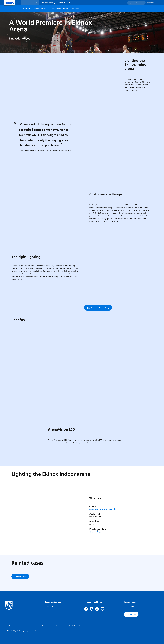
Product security (75, 626)
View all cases (20, 576)
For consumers (48, 3)
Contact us (131, 614)
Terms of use (89, 626)
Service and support (60, 9)
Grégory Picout (96, 532)
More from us (65, 3)
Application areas (41, 9)
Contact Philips (51, 607)
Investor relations (12, 626)
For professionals (30, 3)
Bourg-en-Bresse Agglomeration (103, 509)
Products (26, 9)
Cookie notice (47, 626)
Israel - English (130, 607)
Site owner (35, 626)
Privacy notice (61, 626)
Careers (24, 626)
